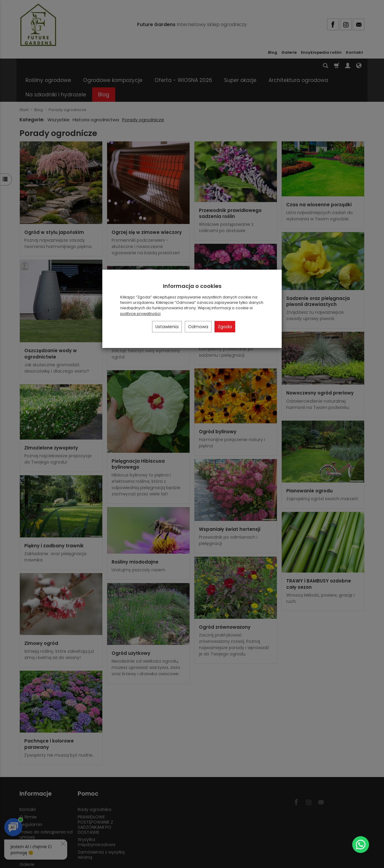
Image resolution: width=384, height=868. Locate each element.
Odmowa (198, 327)
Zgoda (225, 327)
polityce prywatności (140, 314)
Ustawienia (167, 327)
